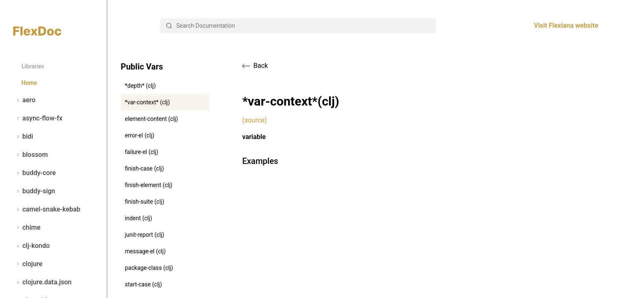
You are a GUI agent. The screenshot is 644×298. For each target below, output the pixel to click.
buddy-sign (34, 191)
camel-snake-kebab (47, 209)
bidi (23, 137)
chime (27, 228)
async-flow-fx (38, 118)
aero (24, 100)
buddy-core (35, 173)
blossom (31, 155)
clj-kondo (31, 246)
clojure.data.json (42, 282)
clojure (28, 264)
